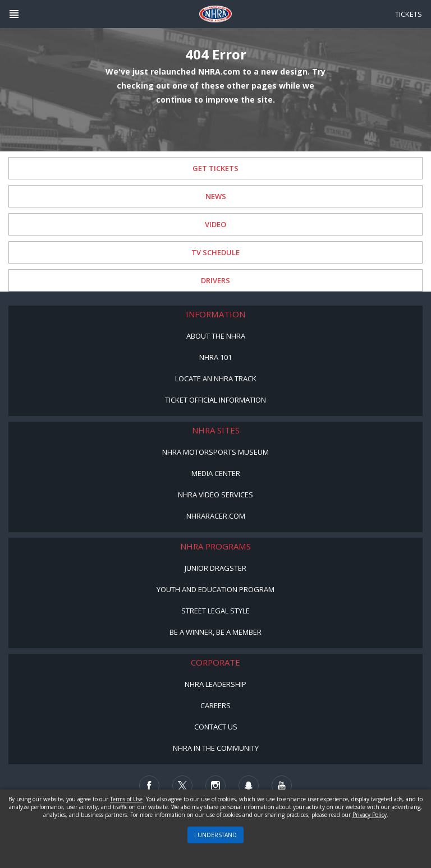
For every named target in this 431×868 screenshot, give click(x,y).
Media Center (216, 473)
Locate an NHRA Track (216, 378)
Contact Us (216, 727)
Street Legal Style (215, 611)
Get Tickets (215, 168)
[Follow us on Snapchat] (249, 786)
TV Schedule (215, 252)
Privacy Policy (370, 815)
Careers (215, 705)
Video (215, 224)
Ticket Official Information (215, 400)
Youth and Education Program (215, 589)
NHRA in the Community (216, 748)
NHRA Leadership (215, 684)
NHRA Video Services (215, 495)
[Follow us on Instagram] (215, 786)
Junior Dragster (215, 568)
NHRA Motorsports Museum (215, 452)
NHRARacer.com (216, 516)
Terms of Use (126, 799)
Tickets (409, 14)
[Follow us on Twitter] (182, 786)
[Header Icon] (14, 14)
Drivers (215, 280)
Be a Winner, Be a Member (215, 632)
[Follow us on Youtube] (282, 786)
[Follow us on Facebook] (149, 786)
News (216, 196)
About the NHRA (216, 336)
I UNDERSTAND (215, 835)
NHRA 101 (215, 357)
